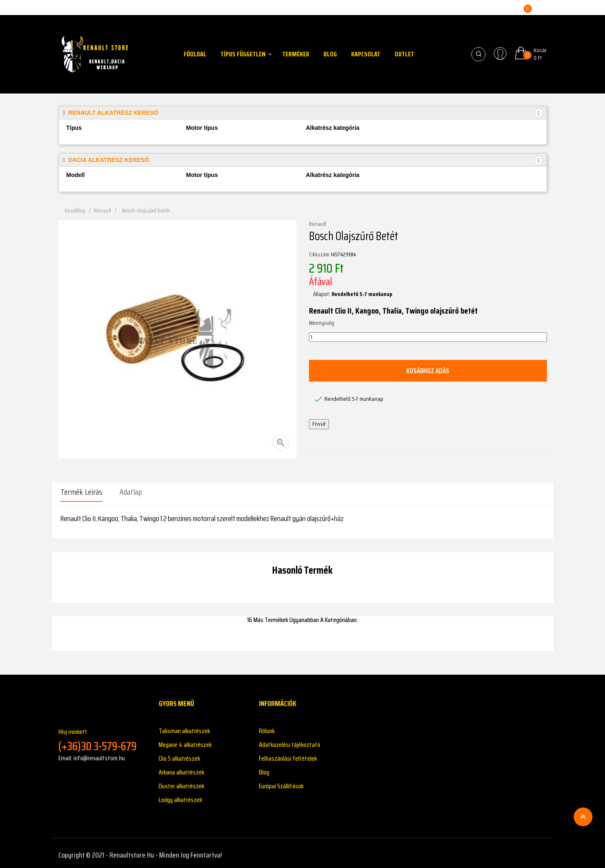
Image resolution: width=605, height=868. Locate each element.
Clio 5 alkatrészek (179, 755)
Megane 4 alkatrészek (185, 741)
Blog (264, 768)
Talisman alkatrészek (184, 727)
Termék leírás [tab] (81, 492)
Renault (318, 224)
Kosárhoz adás (428, 371)
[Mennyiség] (428, 337)
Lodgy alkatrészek (180, 796)
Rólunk (267, 727)
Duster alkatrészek (181, 782)
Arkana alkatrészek (181, 768)
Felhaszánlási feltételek (288, 755)
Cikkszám (319, 255)
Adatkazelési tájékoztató (290, 741)
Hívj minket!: (102, 737)
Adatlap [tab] (131, 492)
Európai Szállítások (281, 782)
